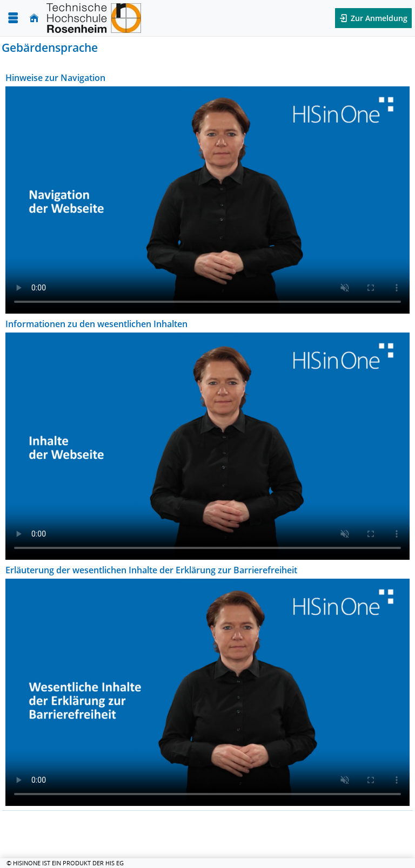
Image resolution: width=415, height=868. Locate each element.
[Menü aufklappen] (13, 18)
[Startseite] (34, 18)
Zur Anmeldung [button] (378, 18)
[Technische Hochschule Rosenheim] (94, 18)
